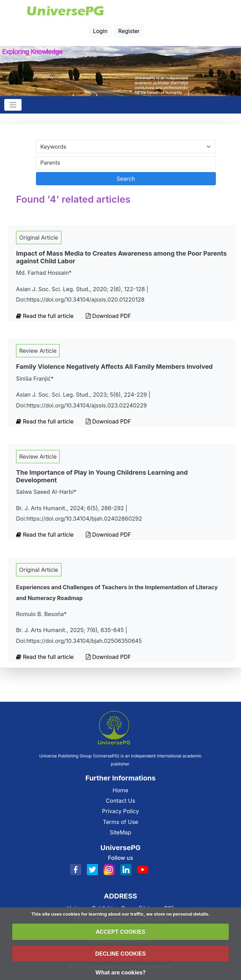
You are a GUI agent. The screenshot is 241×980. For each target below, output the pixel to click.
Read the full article (46, 316)
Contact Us (120, 801)
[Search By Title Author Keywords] (126, 163)
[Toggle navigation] (13, 105)
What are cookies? (120, 972)
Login (100, 31)
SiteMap (121, 832)
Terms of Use (120, 822)
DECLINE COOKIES (120, 954)
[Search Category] (126, 147)
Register (129, 31)
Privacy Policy (121, 811)
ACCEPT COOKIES (120, 932)
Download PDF (108, 316)
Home (120, 790)
